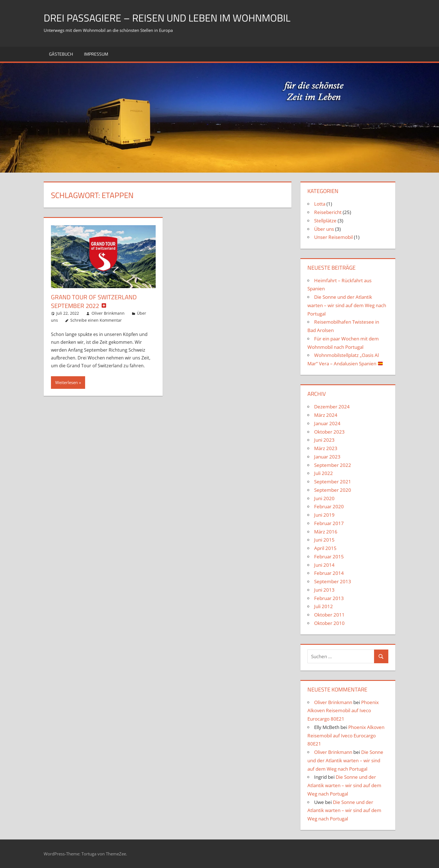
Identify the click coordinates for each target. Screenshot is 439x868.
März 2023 (326, 448)
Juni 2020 (324, 498)
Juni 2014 (324, 565)
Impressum (96, 54)
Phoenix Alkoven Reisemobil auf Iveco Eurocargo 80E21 (343, 711)
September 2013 (333, 581)
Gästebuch (61, 54)
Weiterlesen (66, 382)
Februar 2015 (329, 557)
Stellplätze (325, 221)
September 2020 (333, 490)
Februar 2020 (329, 506)
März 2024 (326, 415)
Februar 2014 (329, 573)
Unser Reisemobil (333, 237)
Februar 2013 (329, 598)
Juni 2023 (324, 440)
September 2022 (333, 465)
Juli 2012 (324, 606)
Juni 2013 (324, 590)
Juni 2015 (324, 540)
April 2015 (325, 548)
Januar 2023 (327, 457)
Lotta (320, 204)
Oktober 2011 (329, 615)
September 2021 (333, 482)
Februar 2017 (329, 523)
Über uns (324, 229)
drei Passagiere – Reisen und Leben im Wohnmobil (167, 18)
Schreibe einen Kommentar (96, 320)
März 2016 (326, 532)
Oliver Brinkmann (108, 313)
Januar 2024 (327, 423)
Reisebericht (328, 212)
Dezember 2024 (332, 407)
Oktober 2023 (329, 432)
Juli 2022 (324, 473)
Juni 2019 (324, 515)
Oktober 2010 (329, 623)
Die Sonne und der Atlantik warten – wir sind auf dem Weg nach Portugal (347, 305)
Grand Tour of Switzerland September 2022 (94, 301)
